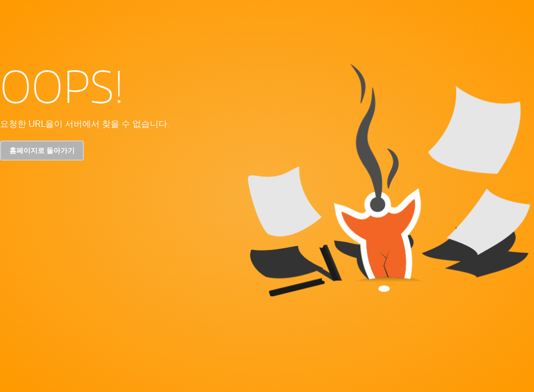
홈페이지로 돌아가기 (42, 150)
